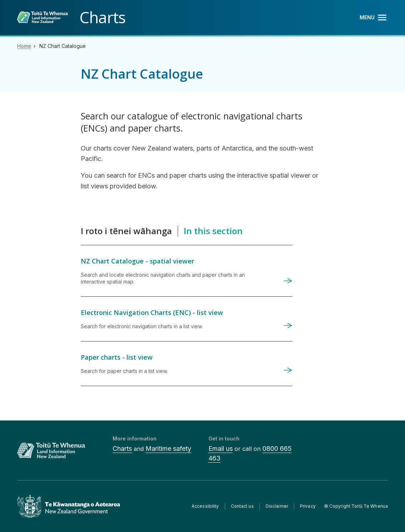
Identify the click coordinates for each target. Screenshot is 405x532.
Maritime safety (168, 449)
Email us (221, 449)
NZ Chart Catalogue (63, 46)
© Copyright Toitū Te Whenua (356, 506)
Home (24, 46)
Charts (122, 449)
